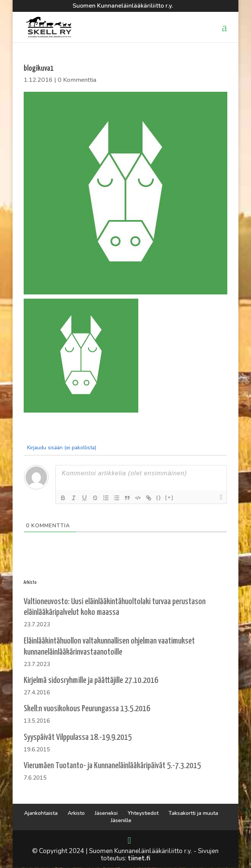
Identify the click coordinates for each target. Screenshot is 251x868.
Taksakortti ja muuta (193, 813)
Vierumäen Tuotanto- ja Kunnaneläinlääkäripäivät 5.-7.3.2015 (112, 766)
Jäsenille (121, 820)
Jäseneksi (106, 813)
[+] (170, 497)
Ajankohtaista (41, 813)
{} (159, 497)
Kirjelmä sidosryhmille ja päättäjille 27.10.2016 (91, 680)
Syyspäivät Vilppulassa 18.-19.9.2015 (78, 737)
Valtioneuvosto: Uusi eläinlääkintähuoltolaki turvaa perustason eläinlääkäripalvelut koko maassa (115, 607)
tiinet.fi (139, 858)
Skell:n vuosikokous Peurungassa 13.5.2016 (87, 709)
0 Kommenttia (77, 80)
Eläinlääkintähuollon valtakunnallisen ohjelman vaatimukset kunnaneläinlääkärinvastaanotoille (109, 647)
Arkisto (76, 813)
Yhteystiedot (143, 813)
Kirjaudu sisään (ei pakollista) (61, 448)
